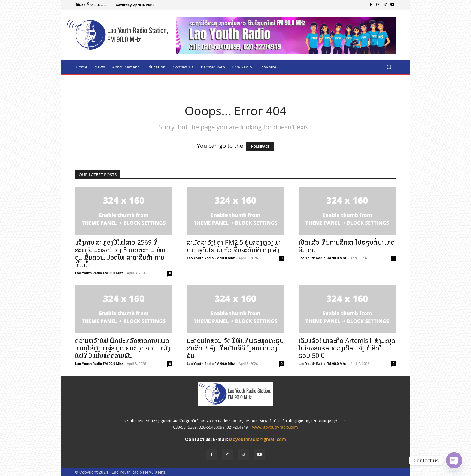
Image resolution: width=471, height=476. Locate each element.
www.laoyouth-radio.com (275, 427)
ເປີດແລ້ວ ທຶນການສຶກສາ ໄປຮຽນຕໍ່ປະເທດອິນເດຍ (347, 246)
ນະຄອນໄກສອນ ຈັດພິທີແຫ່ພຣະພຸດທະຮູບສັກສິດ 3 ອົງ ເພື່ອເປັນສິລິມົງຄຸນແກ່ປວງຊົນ (235, 348)
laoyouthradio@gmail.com (257, 439)
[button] (389, 67)
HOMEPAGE (260, 146)
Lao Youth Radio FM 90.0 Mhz (99, 273)
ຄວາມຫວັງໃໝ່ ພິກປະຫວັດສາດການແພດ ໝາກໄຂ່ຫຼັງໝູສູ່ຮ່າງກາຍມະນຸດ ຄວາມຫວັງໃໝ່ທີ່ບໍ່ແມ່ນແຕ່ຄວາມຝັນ (123, 348)
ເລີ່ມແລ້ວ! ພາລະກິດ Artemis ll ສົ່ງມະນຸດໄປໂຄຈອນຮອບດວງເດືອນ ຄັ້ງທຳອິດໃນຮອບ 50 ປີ (347, 348)
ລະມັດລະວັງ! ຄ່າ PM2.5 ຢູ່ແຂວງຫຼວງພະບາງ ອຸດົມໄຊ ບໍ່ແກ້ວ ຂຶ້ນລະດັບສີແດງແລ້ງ (234, 246)
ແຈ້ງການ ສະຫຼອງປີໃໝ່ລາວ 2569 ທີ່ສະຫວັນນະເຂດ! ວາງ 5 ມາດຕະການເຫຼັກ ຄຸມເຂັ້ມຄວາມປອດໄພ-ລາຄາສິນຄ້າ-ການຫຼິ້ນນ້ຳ (120, 254)
